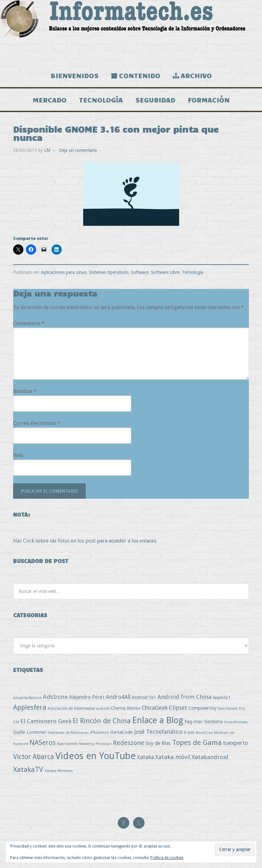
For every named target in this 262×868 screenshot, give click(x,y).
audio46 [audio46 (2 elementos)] (103, 709)
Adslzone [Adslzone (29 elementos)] (55, 697)
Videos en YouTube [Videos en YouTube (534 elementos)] (95, 756)
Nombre (25, 391)
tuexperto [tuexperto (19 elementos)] (235, 743)
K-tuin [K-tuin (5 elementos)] (189, 732)
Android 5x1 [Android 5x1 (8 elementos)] (144, 697)
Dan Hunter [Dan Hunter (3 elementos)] (228, 708)
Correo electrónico (37, 423)
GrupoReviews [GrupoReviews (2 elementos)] (236, 722)
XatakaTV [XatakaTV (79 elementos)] (28, 769)
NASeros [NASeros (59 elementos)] (43, 743)
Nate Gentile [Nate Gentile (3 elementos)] (67, 744)
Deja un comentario (78, 150)
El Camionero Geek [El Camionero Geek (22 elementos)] (46, 721)
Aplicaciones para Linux (64, 272)
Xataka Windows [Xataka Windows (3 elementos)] (59, 771)
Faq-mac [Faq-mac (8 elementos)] (194, 721)
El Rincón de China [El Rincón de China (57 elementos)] (102, 721)
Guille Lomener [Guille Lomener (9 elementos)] (30, 732)
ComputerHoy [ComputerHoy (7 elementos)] (202, 708)
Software (140, 272)
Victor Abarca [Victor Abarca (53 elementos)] (34, 757)
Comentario (29, 323)
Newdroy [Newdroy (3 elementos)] (87, 744)
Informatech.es (131, 32)
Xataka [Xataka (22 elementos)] (145, 757)
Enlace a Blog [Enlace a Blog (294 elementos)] (158, 720)
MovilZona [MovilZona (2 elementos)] (204, 733)
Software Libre (165, 272)
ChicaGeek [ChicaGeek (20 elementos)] (155, 708)
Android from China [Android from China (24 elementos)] (184, 697)
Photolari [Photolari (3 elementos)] (104, 744)
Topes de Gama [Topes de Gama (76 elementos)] (197, 742)
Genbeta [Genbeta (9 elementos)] (213, 722)
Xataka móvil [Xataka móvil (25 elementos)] (173, 757)
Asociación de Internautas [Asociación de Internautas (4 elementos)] (71, 708)
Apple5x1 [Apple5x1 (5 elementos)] (222, 697)
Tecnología (193, 272)
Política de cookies (167, 858)
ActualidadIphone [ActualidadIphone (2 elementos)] (27, 698)
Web (18, 455)
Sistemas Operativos (109, 272)
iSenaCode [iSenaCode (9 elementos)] (121, 732)
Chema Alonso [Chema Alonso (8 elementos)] (126, 708)
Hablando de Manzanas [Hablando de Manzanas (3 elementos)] (68, 733)
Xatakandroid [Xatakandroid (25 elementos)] (210, 757)
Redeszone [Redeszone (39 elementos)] (129, 743)
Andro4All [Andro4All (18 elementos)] (118, 697)
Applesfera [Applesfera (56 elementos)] (30, 707)
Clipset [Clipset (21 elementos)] (178, 708)
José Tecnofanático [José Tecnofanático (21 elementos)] (158, 732)
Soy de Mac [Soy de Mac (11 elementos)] (158, 743)
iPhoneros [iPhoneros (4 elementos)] (99, 732)
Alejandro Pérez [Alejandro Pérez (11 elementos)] (87, 697)
